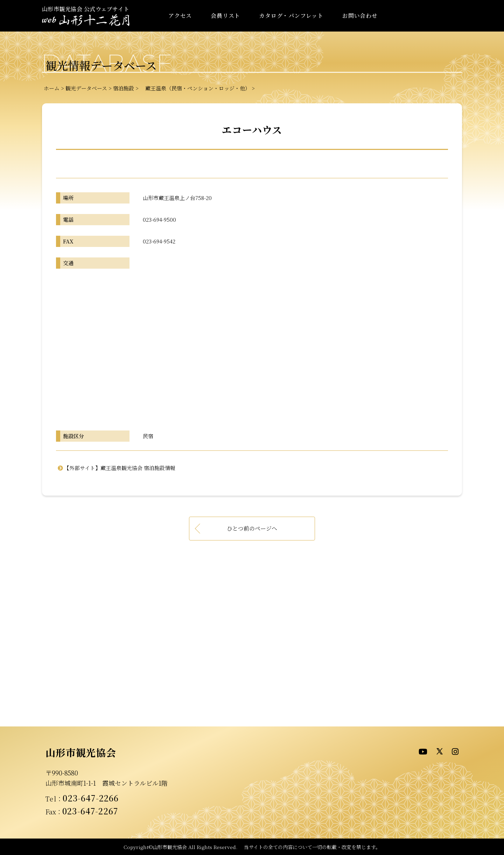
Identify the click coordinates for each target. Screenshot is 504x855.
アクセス (180, 16)
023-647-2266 (91, 798)
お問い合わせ (360, 16)
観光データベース (86, 88)
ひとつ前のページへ (252, 528)
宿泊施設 (124, 88)
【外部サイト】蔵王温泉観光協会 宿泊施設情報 (120, 468)
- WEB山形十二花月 (86, 20)
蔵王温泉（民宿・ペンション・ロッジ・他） (195, 88)
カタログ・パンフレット (291, 16)
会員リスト (225, 16)
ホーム (52, 88)
